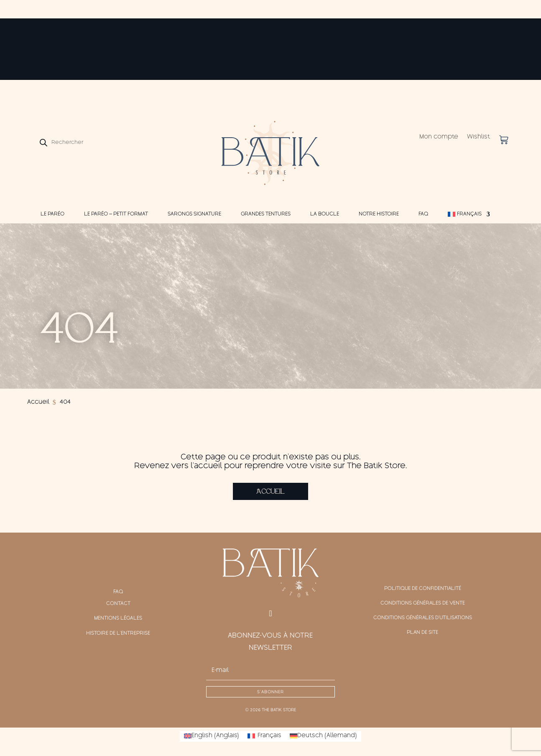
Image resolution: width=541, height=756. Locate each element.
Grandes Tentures (266, 214)
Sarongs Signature (194, 214)
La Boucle (325, 214)
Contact (118, 604)
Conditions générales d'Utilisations (422, 619)
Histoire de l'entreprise (118, 633)
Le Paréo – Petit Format (116, 214)
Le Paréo (52, 214)
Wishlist (478, 137)
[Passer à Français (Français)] (264, 736)
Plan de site (423, 633)
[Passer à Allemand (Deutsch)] (323, 736)
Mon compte (439, 137)
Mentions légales (118, 619)
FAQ (423, 214)
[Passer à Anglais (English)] (212, 736)
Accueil (270, 492)
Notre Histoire (379, 214)
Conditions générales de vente (423, 604)
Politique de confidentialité (423, 589)
